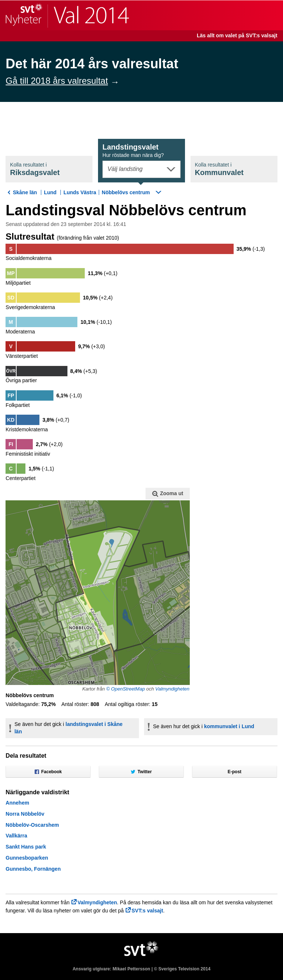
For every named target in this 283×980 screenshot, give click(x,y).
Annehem (17, 803)
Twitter (141, 772)
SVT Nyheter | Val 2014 (67, 15)
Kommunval (219, 169)
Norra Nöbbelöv (25, 814)
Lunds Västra (80, 192)
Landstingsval (133, 150)
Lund (50, 192)
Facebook (48, 772)
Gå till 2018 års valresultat (57, 81)
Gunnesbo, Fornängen (33, 869)
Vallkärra (16, 836)
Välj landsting (125, 169)
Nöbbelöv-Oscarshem (32, 825)
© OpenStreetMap (125, 689)
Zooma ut (168, 494)
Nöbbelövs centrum (126, 192)
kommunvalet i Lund (229, 726)
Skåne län (25, 192)
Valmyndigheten (172, 689)
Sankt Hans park (26, 847)
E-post (235, 772)
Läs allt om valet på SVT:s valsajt (237, 35)
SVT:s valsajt (147, 911)
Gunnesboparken (27, 858)
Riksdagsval (35, 169)
